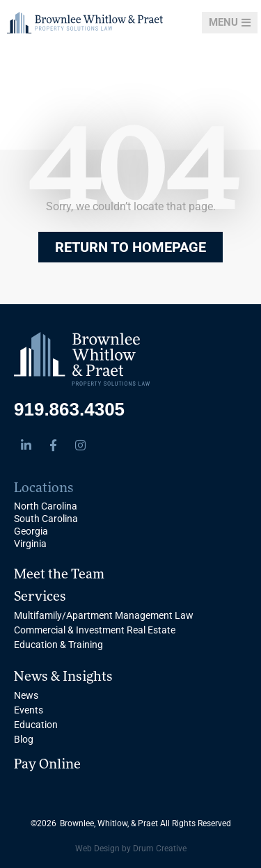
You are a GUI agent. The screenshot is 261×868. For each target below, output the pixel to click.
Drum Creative (160, 849)
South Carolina (46, 519)
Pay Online (47, 765)
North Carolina (46, 506)
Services (40, 597)
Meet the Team (59, 575)
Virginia (30, 544)
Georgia (31, 531)
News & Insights (63, 677)
